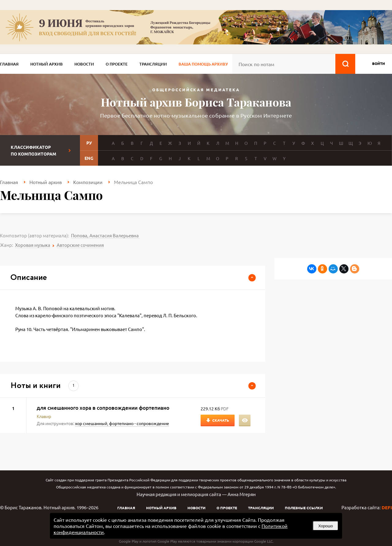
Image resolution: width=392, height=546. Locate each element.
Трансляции (153, 64)
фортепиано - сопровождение (139, 423)
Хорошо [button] (326, 526)
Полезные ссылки (304, 508)
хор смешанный (91, 423)
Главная (9, 64)
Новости (84, 64)
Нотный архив (47, 64)
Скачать (221, 420)
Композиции (88, 182)
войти (379, 63)
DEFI (387, 507)
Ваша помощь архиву (203, 64)
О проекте (117, 64)
